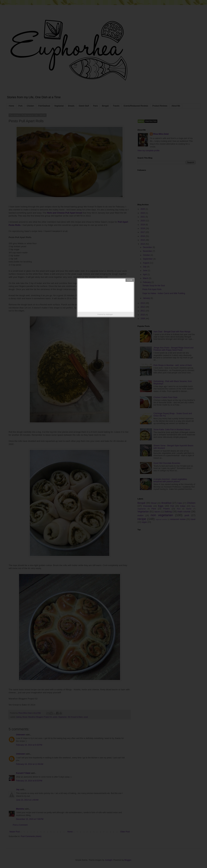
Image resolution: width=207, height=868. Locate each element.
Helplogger (109, 314)
